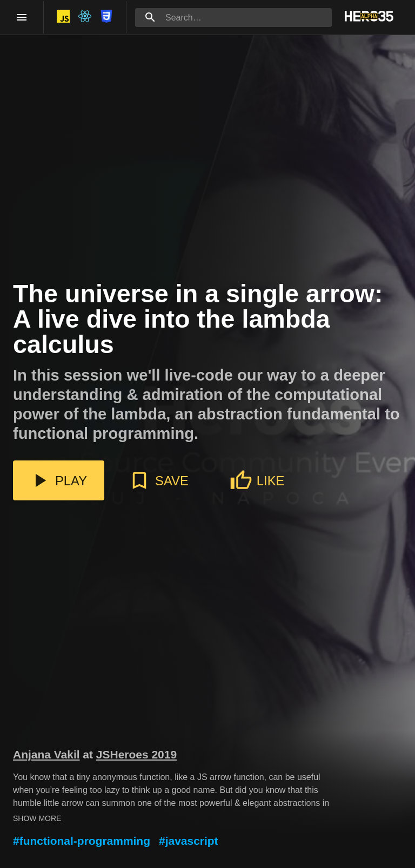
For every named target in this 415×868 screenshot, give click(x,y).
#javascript (189, 841)
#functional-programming (82, 841)
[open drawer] (22, 17)
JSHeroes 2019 (136, 754)
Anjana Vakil (46, 754)
